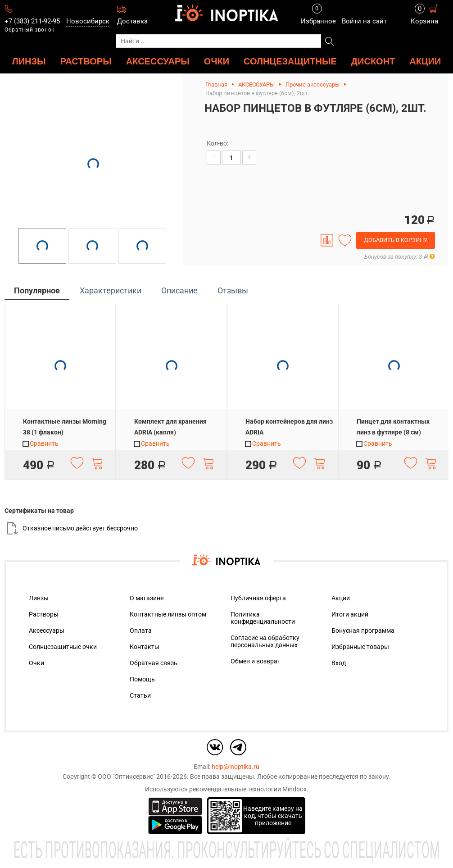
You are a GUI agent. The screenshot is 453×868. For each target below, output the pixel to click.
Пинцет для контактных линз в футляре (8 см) (393, 427)
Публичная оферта (258, 598)
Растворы (44, 614)
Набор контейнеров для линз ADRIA (289, 427)
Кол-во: (217, 143)
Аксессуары (47, 630)
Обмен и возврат (256, 661)
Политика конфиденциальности (263, 618)
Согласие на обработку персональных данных (265, 641)
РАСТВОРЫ (86, 61)
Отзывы (233, 290)
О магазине (147, 598)
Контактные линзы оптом (168, 614)
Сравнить (40, 444)
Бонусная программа (363, 630)
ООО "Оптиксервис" (126, 777)
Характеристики (111, 290)
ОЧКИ (217, 61)
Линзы (39, 598)
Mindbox (294, 789)
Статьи (140, 695)
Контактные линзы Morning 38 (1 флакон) (65, 427)
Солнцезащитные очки (63, 647)
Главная (216, 85)
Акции (425, 61)
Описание (179, 290)
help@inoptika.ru (236, 767)
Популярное (37, 290)
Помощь (142, 679)
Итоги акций (350, 614)
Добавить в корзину (396, 240)
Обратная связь (154, 663)
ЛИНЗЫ (29, 61)
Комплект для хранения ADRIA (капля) (170, 427)
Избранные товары (360, 647)
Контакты (145, 647)
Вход (339, 663)
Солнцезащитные (290, 61)
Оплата (141, 630)
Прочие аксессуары (313, 85)
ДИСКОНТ (373, 61)
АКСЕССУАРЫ (158, 61)
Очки (36, 663)
